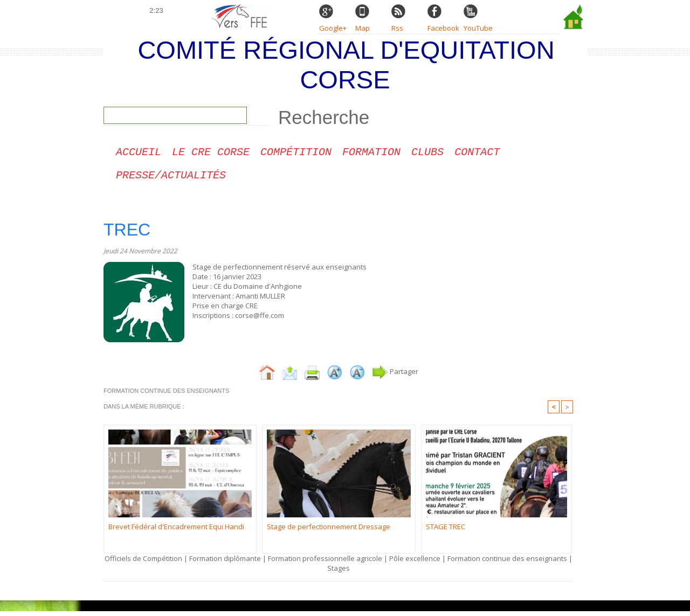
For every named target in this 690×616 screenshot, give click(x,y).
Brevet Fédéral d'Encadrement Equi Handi (176, 531)
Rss (397, 28)
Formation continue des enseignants (507, 563)
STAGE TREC (446, 531)
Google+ (333, 28)
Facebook (443, 28)
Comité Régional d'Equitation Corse (346, 65)
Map (363, 28)
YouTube (478, 28)
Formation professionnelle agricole (325, 563)
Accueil (139, 154)
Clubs (427, 154)
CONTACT (477, 154)
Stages (339, 573)
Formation (371, 154)
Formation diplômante (226, 563)
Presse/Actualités (171, 179)
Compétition (296, 154)
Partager (395, 376)
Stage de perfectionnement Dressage (329, 531)
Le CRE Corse (211, 154)
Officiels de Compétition (143, 563)
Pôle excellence (415, 563)
